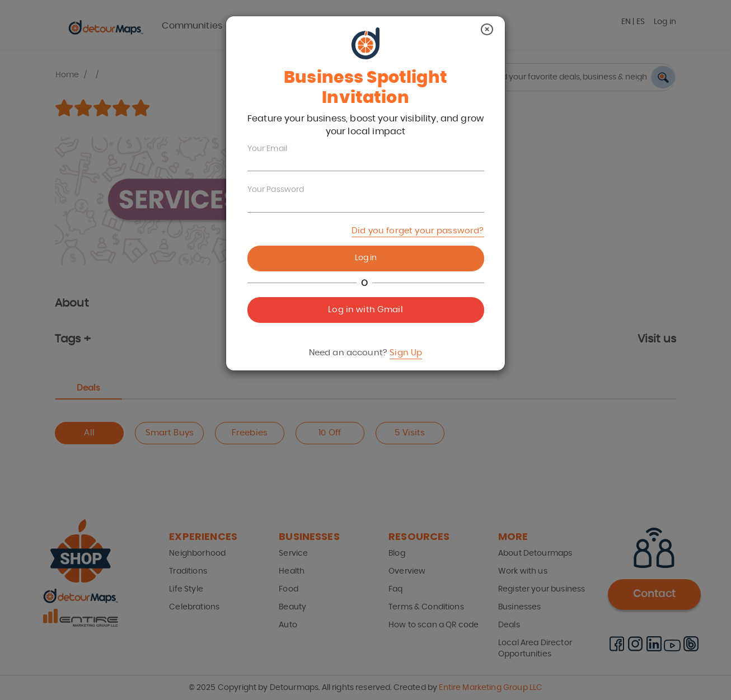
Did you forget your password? (418, 231)
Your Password (276, 190)
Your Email (268, 149)
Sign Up (406, 353)
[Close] (487, 29)
